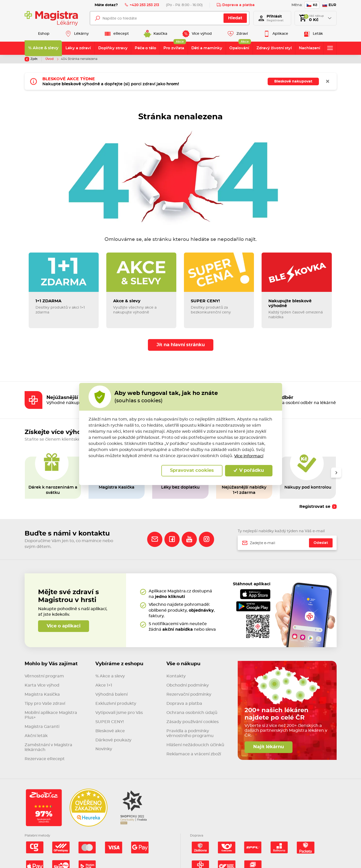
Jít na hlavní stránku (181, 345)
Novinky (104, 749)
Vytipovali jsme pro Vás (119, 713)
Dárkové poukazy (113, 740)
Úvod (50, 59)
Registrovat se (315, 507)
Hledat (235, 18)
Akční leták (36, 736)
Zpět (31, 59)
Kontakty (176, 676)
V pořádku (249, 471)
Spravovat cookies (192, 471)
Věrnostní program (44, 676)
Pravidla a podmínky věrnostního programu (190, 733)
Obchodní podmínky (188, 685)
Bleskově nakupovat (293, 81)
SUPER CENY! (110, 722)
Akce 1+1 (104, 685)
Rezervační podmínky (189, 694)
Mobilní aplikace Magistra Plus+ (51, 715)
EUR (329, 5)
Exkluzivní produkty (116, 704)
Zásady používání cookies (193, 722)
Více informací (249, 456)
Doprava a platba (236, 5)
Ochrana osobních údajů (192, 713)
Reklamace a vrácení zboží (194, 754)
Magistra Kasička (42, 694)
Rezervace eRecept (45, 759)
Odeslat (321, 543)
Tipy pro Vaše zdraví (45, 704)
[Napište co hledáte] (170, 18)
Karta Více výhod (42, 685)
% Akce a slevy (110, 676)
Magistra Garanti (42, 727)
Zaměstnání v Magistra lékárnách (48, 747)
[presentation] (336, 473)
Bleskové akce (110, 731)
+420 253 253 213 (142, 5)
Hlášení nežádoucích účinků (195, 745)
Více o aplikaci (64, 626)
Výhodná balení (111, 694)
